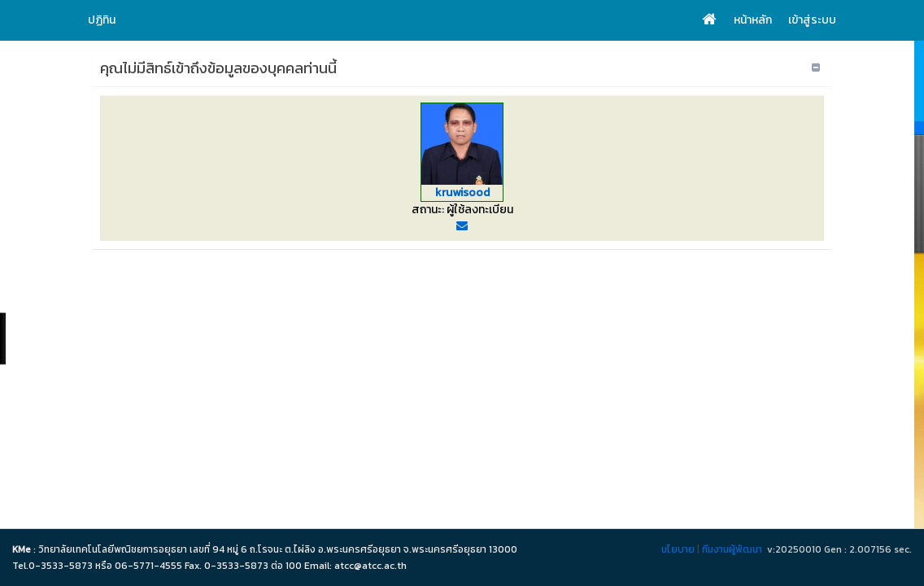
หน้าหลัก (753, 20)
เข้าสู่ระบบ (812, 20)
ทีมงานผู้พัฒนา (732, 549)
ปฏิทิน (102, 20)
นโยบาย (678, 549)
